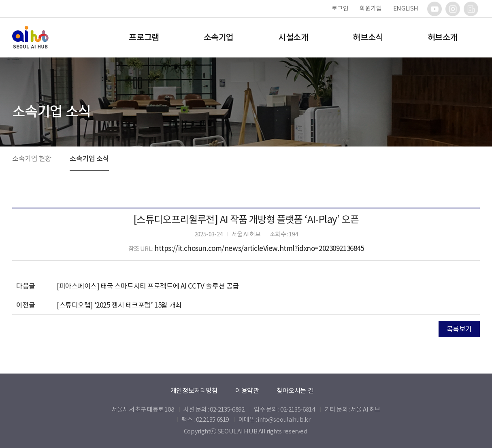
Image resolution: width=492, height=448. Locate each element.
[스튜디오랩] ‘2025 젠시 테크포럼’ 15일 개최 (119, 305)
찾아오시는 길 (295, 391)
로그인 (340, 8)
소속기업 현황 (32, 159)
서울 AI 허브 (365, 409)
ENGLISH (406, 8)
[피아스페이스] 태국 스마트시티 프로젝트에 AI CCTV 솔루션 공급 (148, 286)
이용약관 (247, 391)
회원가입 (371, 8)
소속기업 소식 (89, 159)
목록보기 (459, 329)
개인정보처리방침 (194, 391)
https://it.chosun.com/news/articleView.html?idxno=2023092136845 (259, 248)
